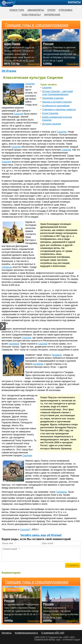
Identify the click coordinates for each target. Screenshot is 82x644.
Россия (9, 601)
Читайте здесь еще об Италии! (41, 535)
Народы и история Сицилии (57, 102)
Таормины (61, 492)
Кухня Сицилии (50, 113)
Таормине (56, 355)
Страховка (66, 10)
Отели (51, 10)
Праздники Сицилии (53, 98)
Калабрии (38, 364)
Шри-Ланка (12, 44)
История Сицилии (52, 124)
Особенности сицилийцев (56, 106)
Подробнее (34, 621)
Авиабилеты (36, 10)
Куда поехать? (31, 15)
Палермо (14, 344)
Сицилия (47, 88)
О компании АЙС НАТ (53, 633)
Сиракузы (7, 267)
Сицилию (25, 529)
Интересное (52, 15)
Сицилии (62, 132)
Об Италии (9, 71)
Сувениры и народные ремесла (59, 109)
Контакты (74, 2)
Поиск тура (17, 10)
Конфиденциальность (26, 633)
